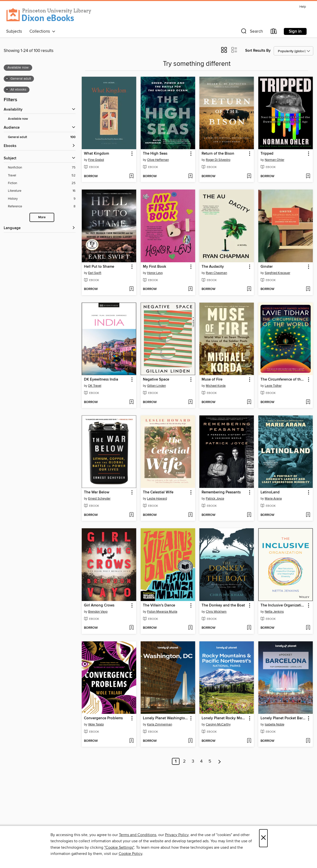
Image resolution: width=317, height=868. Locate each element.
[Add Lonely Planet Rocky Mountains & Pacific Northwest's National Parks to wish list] (249, 741)
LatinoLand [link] (270, 492)
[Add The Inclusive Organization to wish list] (308, 628)
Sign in (295, 31)
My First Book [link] (155, 267)
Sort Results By (258, 51)
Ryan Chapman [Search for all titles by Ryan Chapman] (216, 273)
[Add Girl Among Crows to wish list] (131, 628)
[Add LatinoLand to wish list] (308, 515)
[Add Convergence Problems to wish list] (131, 741)
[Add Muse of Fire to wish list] (249, 402)
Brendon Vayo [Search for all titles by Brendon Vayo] (98, 612)
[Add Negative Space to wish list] (190, 402)
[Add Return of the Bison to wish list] (249, 176)
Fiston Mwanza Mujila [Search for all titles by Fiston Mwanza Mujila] (162, 612)
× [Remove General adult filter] (7, 79)
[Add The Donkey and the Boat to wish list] (249, 628)
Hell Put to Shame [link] (99, 267)
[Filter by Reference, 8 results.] (42, 206)
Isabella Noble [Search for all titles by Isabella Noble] (275, 724)
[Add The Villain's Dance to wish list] (190, 628)
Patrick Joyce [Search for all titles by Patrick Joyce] (215, 499)
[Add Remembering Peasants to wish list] (249, 515)
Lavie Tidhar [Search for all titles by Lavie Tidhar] (273, 386)
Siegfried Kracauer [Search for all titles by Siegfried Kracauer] (277, 273)
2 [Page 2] (184, 761)
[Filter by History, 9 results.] (42, 199)
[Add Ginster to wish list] (308, 289)
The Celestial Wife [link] (158, 492)
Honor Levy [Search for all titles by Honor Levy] (155, 273)
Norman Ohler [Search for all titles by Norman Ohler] (275, 160)
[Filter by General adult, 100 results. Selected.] (42, 137)
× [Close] (263, 838)
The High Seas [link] (155, 154)
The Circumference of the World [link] (283, 380)
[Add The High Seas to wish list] (190, 176)
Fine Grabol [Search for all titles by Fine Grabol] (96, 160)
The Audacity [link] (213, 267)
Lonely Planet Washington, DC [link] (166, 718)
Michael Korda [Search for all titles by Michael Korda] (216, 386)
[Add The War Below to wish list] (131, 515)
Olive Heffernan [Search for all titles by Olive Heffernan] (158, 160)
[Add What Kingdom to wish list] (131, 176)
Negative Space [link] (156, 380)
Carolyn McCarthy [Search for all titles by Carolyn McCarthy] (218, 724)
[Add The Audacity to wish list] (249, 289)
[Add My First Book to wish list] (190, 289)
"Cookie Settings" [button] (119, 847)
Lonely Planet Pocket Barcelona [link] (283, 718)
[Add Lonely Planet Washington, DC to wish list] (190, 741)
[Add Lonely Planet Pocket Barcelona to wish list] (308, 741)
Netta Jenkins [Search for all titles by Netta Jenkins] (274, 612)
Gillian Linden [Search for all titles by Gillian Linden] (157, 386)
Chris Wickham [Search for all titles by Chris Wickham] (216, 612)
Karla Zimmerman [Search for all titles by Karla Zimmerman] (160, 724)
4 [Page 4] (201, 761)
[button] (251, 32)
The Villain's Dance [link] (159, 605)
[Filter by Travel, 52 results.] (42, 176)
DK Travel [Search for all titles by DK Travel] (95, 386)
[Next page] (220, 761)
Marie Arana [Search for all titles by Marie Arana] (273, 499)
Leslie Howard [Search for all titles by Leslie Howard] (157, 499)
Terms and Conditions (138, 835)
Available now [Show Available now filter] (18, 119)
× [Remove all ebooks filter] (7, 90)
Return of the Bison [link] (218, 154)
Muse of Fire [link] (212, 380)
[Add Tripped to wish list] (308, 176)
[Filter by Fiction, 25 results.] (42, 183)
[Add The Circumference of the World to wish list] (308, 402)
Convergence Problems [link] (103, 718)
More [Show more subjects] (42, 217)
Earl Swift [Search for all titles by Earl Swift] (95, 273)
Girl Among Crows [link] (99, 605)
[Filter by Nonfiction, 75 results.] (42, 168)
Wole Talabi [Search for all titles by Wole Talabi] (96, 724)
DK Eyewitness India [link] (101, 380)
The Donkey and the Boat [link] (223, 605)
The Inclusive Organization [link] (283, 605)
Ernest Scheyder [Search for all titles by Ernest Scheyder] (99, 499)
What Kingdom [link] (96, 154)
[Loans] (274, 32)
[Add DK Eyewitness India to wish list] (131, 402)
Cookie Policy (130, 854)
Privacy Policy (177, 835)
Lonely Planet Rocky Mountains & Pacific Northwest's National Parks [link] (224, 718)
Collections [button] (42, 31)
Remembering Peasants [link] (221, 492)
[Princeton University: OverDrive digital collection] (49, 15)
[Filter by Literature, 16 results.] (42, 191)
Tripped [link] (267, 154)
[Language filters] (40, 228)
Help (303, 7)
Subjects (14, 31)
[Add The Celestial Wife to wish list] (190, 515)
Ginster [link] (267, 267)
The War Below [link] (97, 492)
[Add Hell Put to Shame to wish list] (131, 289)
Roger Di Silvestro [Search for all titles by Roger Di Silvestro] (218, 160)
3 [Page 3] (193, 761)
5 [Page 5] (210, 761)
